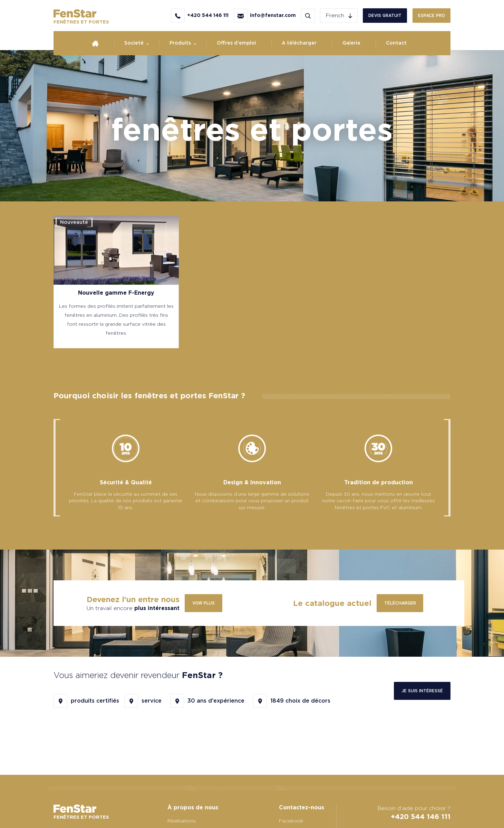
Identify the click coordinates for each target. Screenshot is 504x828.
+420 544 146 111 (421, 817)
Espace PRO (432, 15)
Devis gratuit (385, 15)
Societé (134, 43)
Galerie (351, 43)
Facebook (291, 821)
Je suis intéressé (422, 691)
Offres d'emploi (236, 43)
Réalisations (182, 821)
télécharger (400, 603)
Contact (396, 43)
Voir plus (203, 603)
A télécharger (299, 43)
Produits (180, 43)
